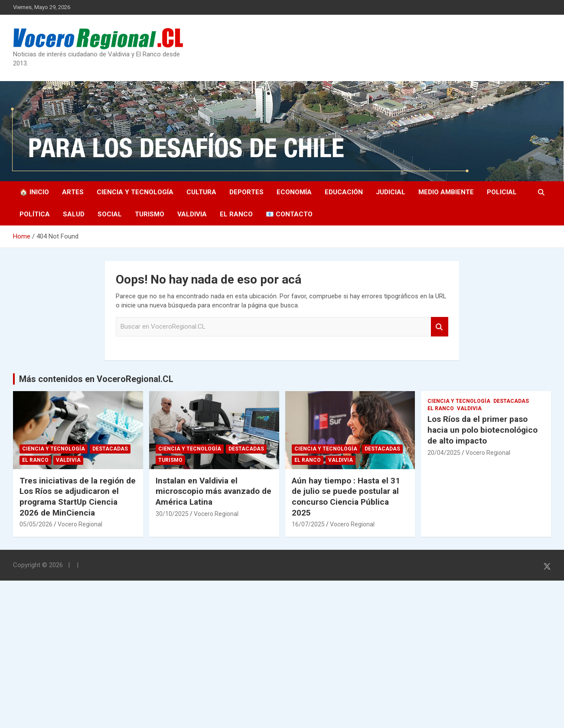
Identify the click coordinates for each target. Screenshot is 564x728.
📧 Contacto (289, 214)
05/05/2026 (36, 524)
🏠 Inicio (34, 192)
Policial (502, 192)
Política (35, 214)
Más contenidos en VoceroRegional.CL (96, 379)
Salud (74, 214)
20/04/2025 (444, 453)
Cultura (201, 192)
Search (440, 327)
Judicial (391, 192)
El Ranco (236, 214)
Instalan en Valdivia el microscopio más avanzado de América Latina (214, 491)
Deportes (246, 192)
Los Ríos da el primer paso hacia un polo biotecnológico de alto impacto (482, 430)
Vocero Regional (80, 524)
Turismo (150, 214)
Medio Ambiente (446, 192)
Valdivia (192, 214)
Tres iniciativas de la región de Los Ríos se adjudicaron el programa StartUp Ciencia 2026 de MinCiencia (78, 497)
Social (110, 214)
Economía (294, 192)
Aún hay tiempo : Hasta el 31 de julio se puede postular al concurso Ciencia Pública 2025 (346, 497)
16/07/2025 (308, 524)
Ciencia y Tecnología (135, 192)
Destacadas (110, 449)
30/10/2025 (172, 514)
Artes (73, 192)
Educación (344, 192)
